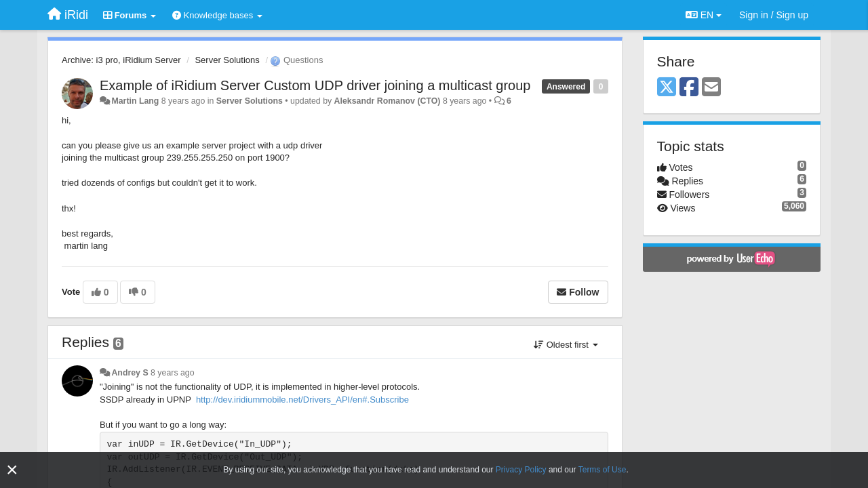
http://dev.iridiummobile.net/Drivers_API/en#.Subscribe (302, 400)
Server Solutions (227, 60)
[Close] (12, 470)
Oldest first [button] (566, 345)
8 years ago (173, 373)
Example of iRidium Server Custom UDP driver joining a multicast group (315, 85)
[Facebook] (689, 88)
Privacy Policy (521, 470)
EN (704, 15)
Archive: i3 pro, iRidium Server (121, 60)
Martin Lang (135, 101)
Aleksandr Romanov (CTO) (388, 101)
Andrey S (130, 373)
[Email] (711, 88)
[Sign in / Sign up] (774, 15)
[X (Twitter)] (667, 88)
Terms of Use (603, 470)
